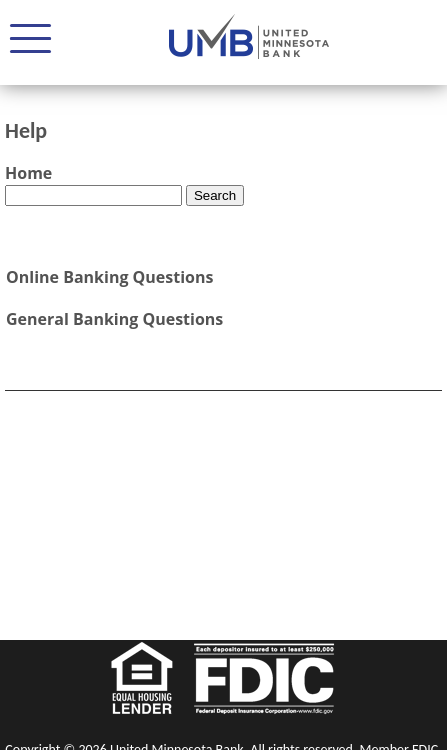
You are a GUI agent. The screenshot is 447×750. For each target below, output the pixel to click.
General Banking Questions (114, 319)
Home (28, 173)
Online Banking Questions (109, 277)
